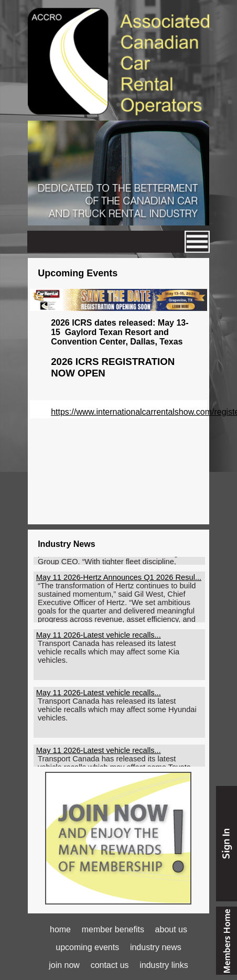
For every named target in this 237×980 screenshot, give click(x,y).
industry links (164, 965)
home (60, 929)
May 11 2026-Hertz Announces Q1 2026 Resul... (119, 579)
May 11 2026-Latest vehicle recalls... (99, 637)
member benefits (113, 929)
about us (171, 929)
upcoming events (87, 947)
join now (64, 965)
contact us (110, 965)
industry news (156, 947)
